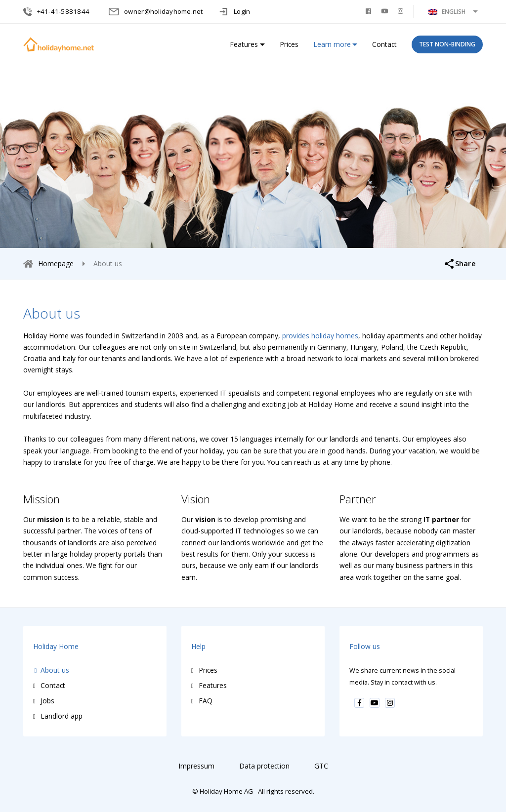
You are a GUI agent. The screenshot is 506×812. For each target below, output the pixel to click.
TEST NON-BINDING (447, 44)
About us (55, 670)
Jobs (47, 701)
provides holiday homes (320, 336)
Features (244, 44)
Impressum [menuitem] (196, 766)
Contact (384, 44)
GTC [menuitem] (321, 766)
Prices (289, 44)
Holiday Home (56, 646)
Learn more (332, 44)
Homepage (56, 264)
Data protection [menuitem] (264, 766)
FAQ (206, 701)
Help (198, 646)
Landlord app (62, 716)
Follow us (365, 646)
